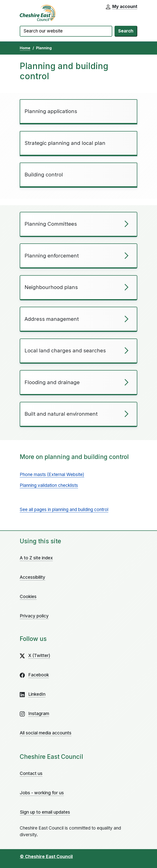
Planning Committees (51, 224)
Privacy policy (34, 616)
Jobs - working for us (42, 793)
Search (126, 31)
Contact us (31, 773)
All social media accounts (46, 733)
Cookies (28, 597)
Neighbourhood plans (51, 287)
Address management (52, 319)
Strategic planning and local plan (65, 143)
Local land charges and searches (65, 351)
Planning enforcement (52, 256)
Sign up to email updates (45, 812)
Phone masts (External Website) (52, 475)
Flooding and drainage (52, 382)
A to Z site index (36, 558)
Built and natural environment (61, 414)
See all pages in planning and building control (64, 510)
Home (25, 48)
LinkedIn (37, 694)
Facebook (39, 675)
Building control (44, 175)
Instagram (39, 714)
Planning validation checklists (49, 485)
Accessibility (32, 577)
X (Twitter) (39, 656)
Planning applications (51, 111)
